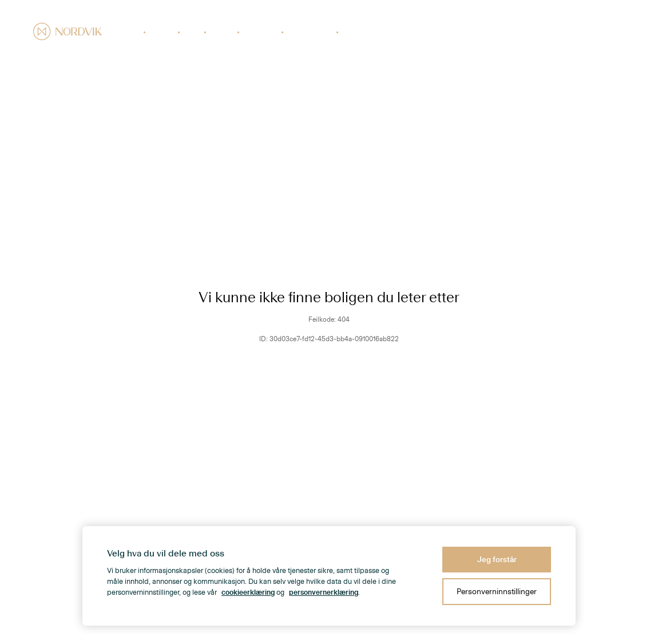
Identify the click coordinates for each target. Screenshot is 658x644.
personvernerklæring (324, 593)
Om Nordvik (549, 32)
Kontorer (465, 32)
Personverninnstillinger (497, 592)
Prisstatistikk (422, 32)
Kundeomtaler (599, 32)
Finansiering (362, 32)
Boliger (129, 32)
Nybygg (162, 32)
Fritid (193, 32)
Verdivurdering (311, 32)
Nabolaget (505, 32)
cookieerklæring (248, 593)
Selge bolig (261, 32)
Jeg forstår (497, 560)
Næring (223, 32)
